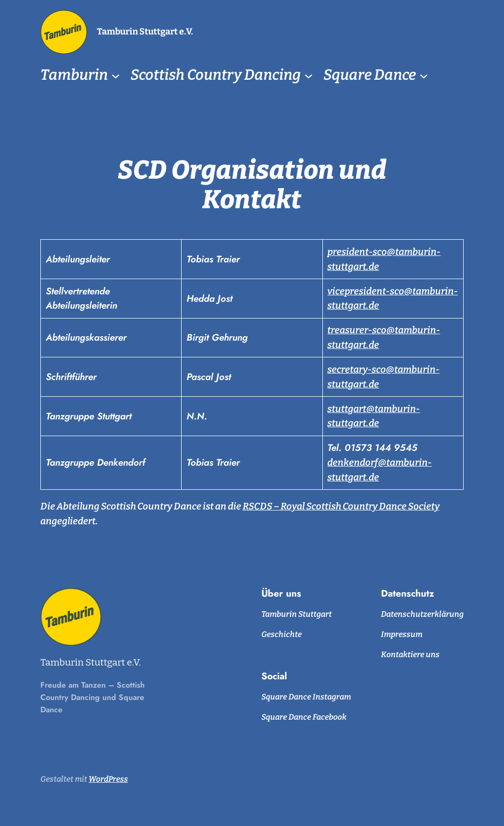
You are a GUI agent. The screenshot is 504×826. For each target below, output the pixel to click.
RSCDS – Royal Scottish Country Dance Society (341, 506)
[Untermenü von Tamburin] (116, 75)
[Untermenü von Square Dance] (424, 75)
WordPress (108, 779)
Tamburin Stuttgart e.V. (145, 32)
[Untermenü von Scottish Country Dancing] (309, 75)
